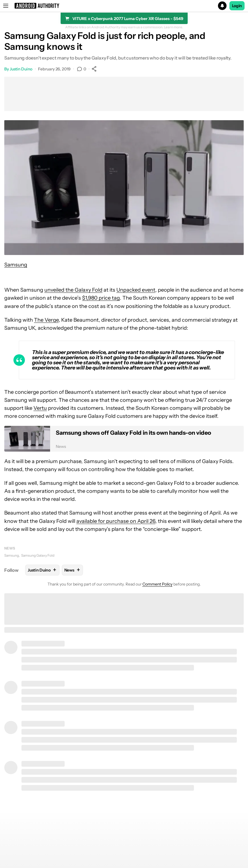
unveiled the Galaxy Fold (73, 290)
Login (237, 6)
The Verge (46, 320)
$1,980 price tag (101, 298)
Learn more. (173, 27)
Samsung (16, 265)
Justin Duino (21, 69)
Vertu (40, 408)
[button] (124, 6)
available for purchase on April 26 (116, 521)
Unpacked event (136, 290)
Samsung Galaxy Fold (38, 555)
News (10, 548)
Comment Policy (157, 584)
